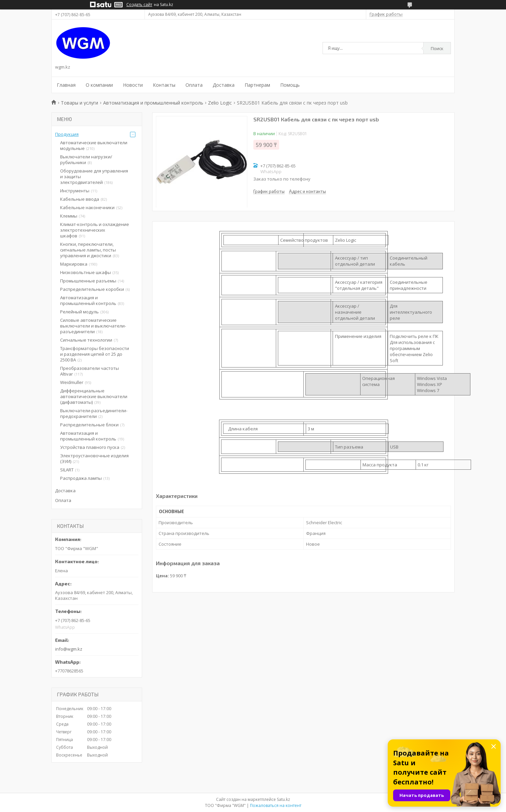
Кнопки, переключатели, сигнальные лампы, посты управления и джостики (88, 250)
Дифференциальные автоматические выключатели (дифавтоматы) (94, 396)
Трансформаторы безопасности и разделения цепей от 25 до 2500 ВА (95, 354)
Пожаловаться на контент (276, 805)
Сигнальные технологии (86, 340)
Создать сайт (139, 5)
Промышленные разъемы (88, 281)
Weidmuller (72, 382)
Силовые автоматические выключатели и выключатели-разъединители (93, 326)
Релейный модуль (79, 312)
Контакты (164, 85)
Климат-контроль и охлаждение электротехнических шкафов (95, 230)
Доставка (224, 85)
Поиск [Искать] (437, 48)
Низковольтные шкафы (86, 272)
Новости (133, 85)
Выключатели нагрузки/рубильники (86, 160)
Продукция (67, 134)
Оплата (194, 85)
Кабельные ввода (80, 199)
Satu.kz (283, 799)
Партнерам (257, 85)
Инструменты (75, 191)
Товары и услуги (79, 103)
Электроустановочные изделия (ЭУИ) (94, 458)
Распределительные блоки (89, 425)
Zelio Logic (220, 103)
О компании (99, 85)
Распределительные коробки (92, 289)
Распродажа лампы (81, 478)
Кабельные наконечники (87, 207)
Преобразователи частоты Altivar (90, 371)
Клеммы (69, 216)
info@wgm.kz (69, 649)
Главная (66, 85)
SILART (67, 470)
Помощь (290, 85)
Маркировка (74, 264)
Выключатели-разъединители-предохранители (94, 413)
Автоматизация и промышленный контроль (153, 103)
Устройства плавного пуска (90, 447)
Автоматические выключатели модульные (94, 145)
